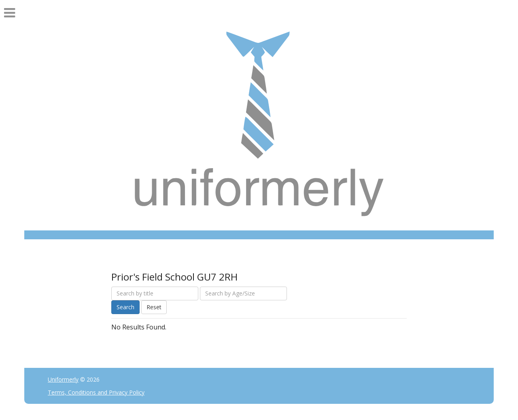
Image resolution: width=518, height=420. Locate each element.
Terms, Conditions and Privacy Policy (96, 392)
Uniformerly (63, 379)
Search (125, 307)
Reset (154, 307)
